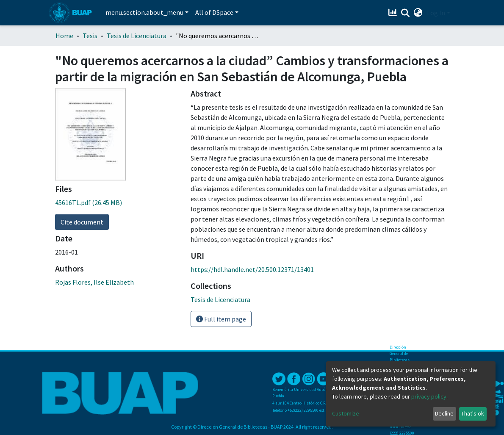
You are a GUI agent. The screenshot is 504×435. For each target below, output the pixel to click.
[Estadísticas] (394, 13)
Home (64, 36)
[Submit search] (406, 13)
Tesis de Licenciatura (137, 36)
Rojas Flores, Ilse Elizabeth (94, 282)
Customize (346, 413)
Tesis (90, 36)
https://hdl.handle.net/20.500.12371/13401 (252, 269)
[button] (418, 13)
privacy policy (429, 396)
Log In (436, 13)
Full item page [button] (221, 319)
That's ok (473, 413)
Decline (444, 413)
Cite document (82, 222)
